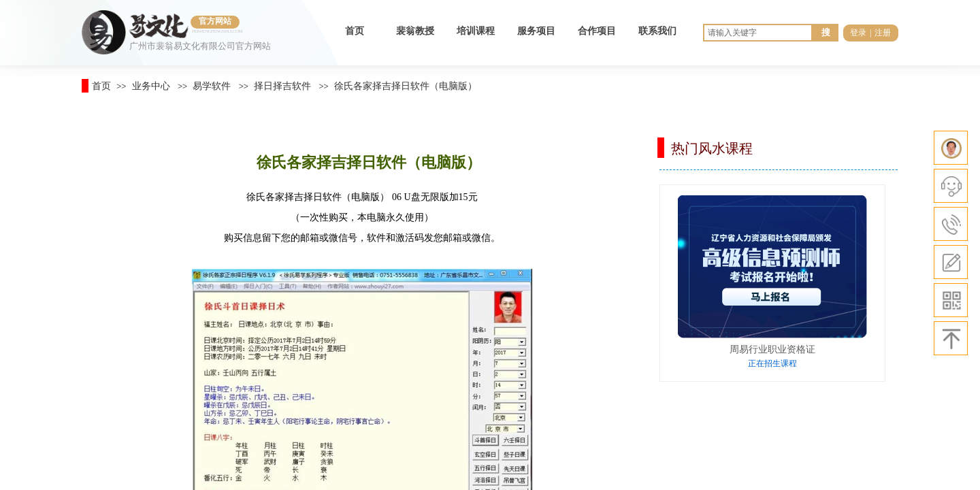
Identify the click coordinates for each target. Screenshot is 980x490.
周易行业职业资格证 (772, 349)
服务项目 (536, 31)
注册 (883, 33)
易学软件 (212, 86)
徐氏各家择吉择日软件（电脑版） (406, 86)
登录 (858, 33)
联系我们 (657, 31)
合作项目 (597, 31)
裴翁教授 (415, 31)
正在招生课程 (772, 363)
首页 (355, 31)
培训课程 (476, 31)
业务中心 (151, 86)
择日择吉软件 (282, 86)
